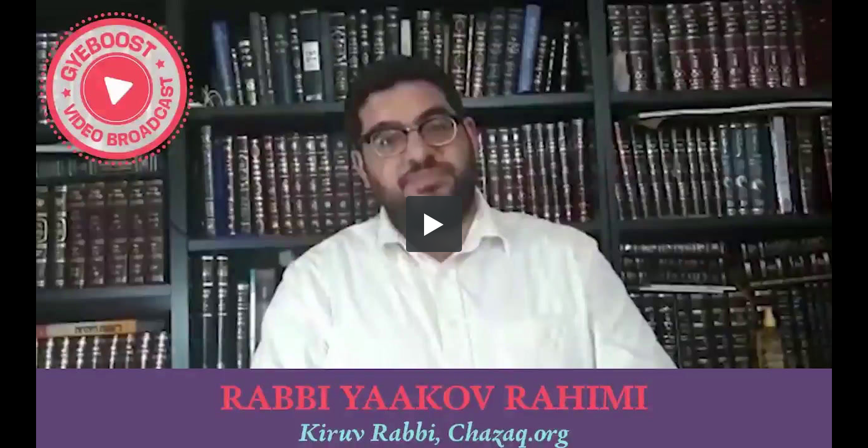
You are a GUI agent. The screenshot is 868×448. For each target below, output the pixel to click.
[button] (434, 224)
